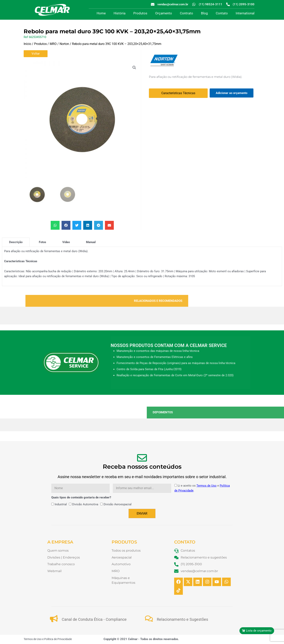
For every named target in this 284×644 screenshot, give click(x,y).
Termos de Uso (206, 486)
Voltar (36, 54)
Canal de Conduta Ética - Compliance (94, 620)
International (245, 13)
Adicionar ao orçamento (232, 93)
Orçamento (164, 13)
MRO (53, 44)
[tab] (16, 242)
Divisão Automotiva (85, 504)
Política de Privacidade (58, 639)
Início (27, 44)
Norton (64, 44)
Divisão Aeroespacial (118, 504)
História (120, 13)
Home (101, 13)
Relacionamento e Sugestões (182, 620)
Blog (204, 13)
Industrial (61, 504)
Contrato (186, 13)
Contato (222, 13)
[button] (134, 68)
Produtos (140, 13)
